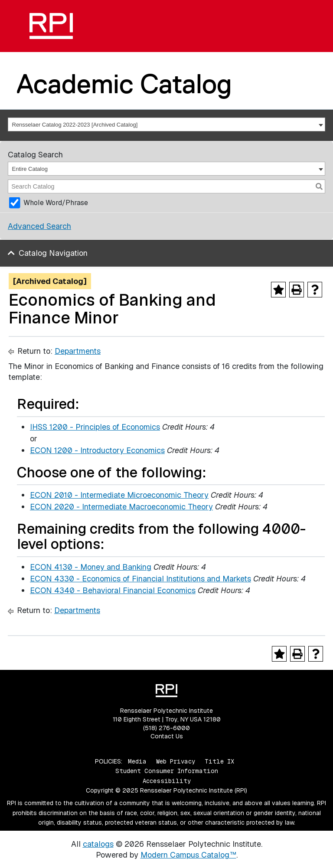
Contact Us (167, 736)
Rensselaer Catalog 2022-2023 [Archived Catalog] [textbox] (75, 125)
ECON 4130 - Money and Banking (91, 567)
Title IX (219, 761)
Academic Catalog (124, 84)
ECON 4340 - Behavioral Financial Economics (113, 590)
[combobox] (166, 124)
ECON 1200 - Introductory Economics (97, 450)
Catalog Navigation (53, 253)
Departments (78, 351)
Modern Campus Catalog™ (188, 855)
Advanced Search (39, 226)
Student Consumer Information (167, 771)
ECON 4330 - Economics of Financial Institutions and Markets (140, 579)
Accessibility (167, 781)
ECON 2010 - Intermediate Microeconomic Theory (119, 495)
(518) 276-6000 (166, 728)
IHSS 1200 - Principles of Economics (95, 427)
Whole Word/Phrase (56, 203)
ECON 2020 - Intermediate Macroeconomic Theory (121, 507)
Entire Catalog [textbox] (30, 169)
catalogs (98, 844)
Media (137, 761)
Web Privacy (176, 761)
